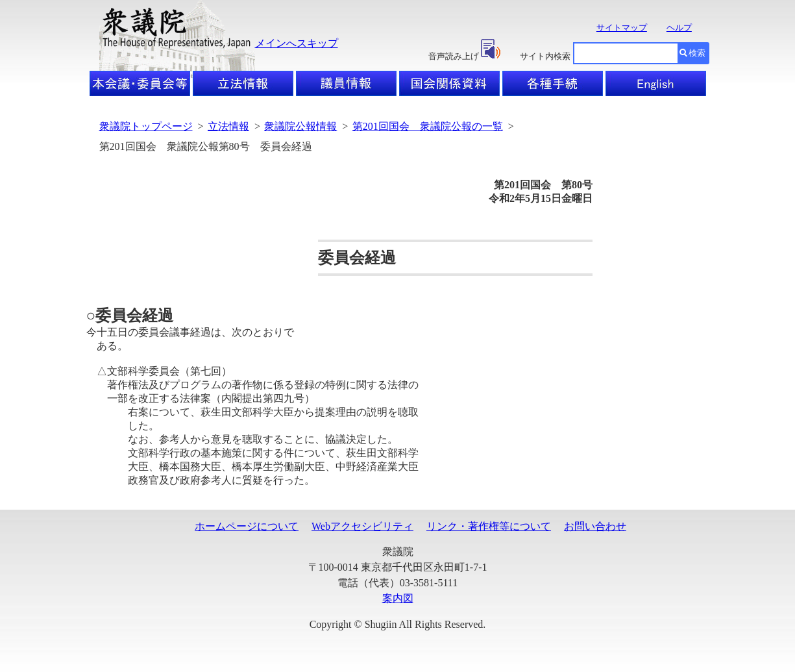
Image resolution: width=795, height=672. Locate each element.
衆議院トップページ (146, 126)
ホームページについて (247, 526)
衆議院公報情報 (300, 126)
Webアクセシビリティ (362, 526)
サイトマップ (622, 28)
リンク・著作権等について (489, 526)
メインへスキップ (297, 43)
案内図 (398, 598)
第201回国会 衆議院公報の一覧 (428, 126)
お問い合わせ (595, 526)
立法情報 (228, 126)
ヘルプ (679, 28)
